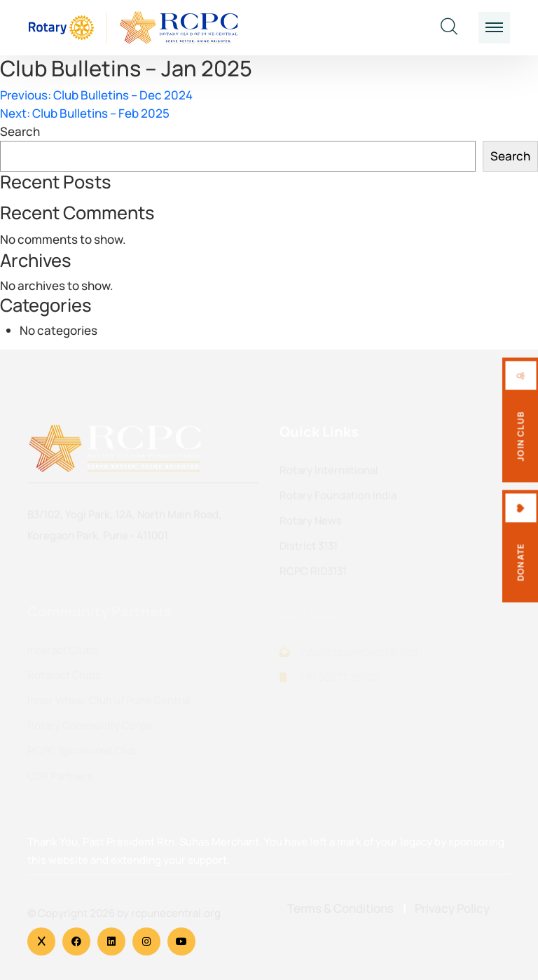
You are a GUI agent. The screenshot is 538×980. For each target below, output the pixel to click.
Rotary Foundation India (338, 497)
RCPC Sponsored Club (82, 754)
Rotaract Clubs (64, 678)
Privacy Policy (452, 908)
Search (20, 131)
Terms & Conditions (340, 908)
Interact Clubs (62, 653)
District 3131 (309, 547)
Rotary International (329, 472)
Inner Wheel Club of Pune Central (109, 704)
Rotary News (311, 522)
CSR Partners (60, 779)
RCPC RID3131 (313, 573)
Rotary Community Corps (90, 729)
